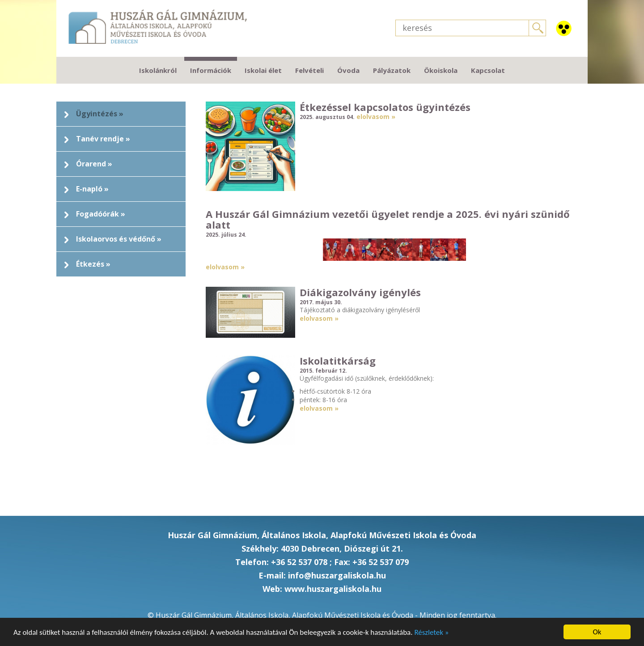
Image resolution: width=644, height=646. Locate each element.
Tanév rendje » (103, 139)
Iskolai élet (263, 70)
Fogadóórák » (101, 214)
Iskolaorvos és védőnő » (119, 239)
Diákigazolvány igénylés (360, 292)
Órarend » (94, 164)
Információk (211, 70)
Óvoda (348, 70)
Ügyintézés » (100, 114)
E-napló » (92, 189)
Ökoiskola (441, 70)
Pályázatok (392, 70)
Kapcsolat (488, 70)
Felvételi (309, 70)
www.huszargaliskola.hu (333, 589)
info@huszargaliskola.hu (337, 575)
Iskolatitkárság (338, 361)
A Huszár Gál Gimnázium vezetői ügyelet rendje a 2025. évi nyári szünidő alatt (388, 219)
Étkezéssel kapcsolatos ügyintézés (385, 107)
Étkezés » (93, 264)
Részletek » (431, 632)
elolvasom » (376, 117)
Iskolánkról (158, 70)
